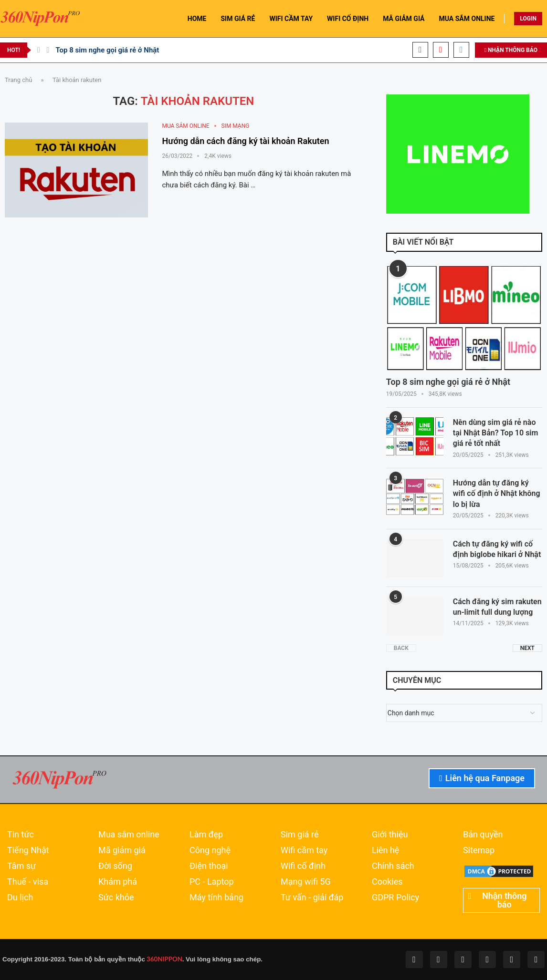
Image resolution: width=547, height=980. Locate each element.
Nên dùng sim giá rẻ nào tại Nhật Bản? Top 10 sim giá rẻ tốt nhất (496, 433)
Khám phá (118, 882)
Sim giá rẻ (300, 835)
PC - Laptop (212, 882)
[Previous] (39, 50)
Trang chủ (18, 80)
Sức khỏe (116, 897)
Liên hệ (385, 850)
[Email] (461, 50)
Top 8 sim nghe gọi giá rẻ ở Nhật (107, 50)
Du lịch (20, 897)
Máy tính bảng (216, 897)
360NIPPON (164, 959)
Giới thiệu (390, 835)
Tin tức (21, 835)
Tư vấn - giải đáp (312, 897)
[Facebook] (420, 50)
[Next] (48, 50)
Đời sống (115, 866)
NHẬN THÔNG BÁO (511, 50)
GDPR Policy (395, 897)
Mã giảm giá (122, 850)
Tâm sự (21, 866)
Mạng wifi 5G (306, 882)
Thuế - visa (28, 882)
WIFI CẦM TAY (291, 19)
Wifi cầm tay (304, 850)
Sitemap (479, 850)
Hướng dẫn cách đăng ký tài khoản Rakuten (246, 141)
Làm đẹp (206, 835)
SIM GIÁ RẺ (238, 19)
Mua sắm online (129, 835)
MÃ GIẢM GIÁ (404, 19)
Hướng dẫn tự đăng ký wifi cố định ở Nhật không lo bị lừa (497, 494)
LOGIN (528, 19)
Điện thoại (209, 866)
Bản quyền (483, 835)
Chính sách (393, 866)
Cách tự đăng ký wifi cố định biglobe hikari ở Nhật (497, 549)
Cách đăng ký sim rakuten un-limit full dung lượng (497, 607)
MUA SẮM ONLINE (467, 19)
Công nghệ (210, 850)
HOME (197, 19)
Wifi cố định (303, 866)
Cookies (387, 882)
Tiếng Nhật (28, 850)
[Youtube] (441, 50)
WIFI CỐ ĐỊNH (348, 19)
